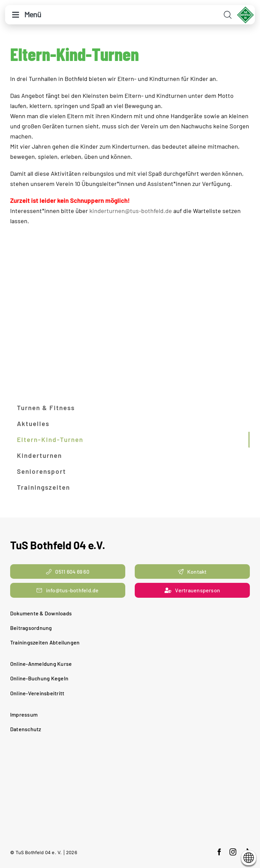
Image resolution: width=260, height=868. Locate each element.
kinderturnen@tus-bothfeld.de (131, 211)
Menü (33, 14)
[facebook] (219, 852)
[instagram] (233, 852)
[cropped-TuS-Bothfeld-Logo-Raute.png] (246, 9)
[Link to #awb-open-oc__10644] (16, 15)
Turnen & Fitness (46, 408)
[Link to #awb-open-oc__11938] (228, 15)
